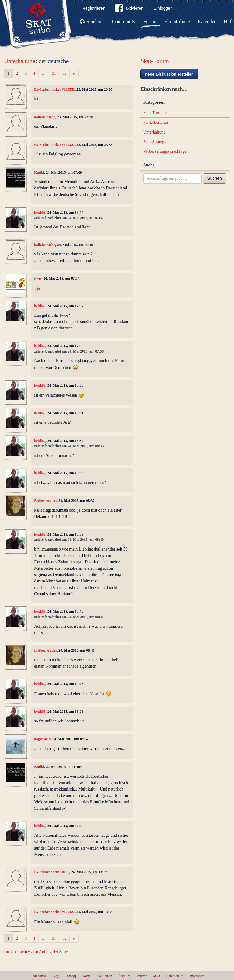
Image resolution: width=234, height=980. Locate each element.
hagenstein (42, 739)
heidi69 (40, 212)
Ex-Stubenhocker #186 (52, 872)
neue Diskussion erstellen (169, 74)
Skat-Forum (155, 61)
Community (124, 21)
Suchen (214, 178)
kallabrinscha (45, 117)
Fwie (38, 278)
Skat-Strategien (156, 142)
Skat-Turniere (155, 113)
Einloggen (163, 8)
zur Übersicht (16, 952)
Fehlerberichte (156, 122)
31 (54, 73)
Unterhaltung (20, 61)
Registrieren (94, 8)
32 (65, 73)
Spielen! (95, 21)
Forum (150, 21)
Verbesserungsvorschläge (165, 151)
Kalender (207, 21)
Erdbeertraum (45, 501)
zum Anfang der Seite (49, 952)
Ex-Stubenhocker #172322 (54, 145)
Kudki (39, 172)
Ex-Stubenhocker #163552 (54, 89)
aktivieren (129, 9)
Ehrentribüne (177, 21)
